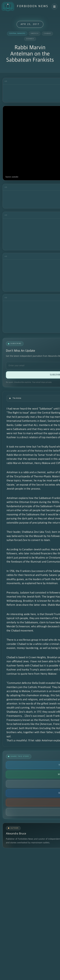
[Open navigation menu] (54, 7)
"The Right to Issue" (18, 413)
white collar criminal (47, 644)
